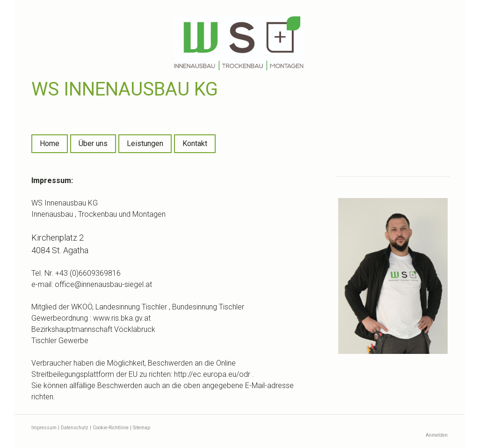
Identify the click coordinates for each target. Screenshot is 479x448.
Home (50, 143)
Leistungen (145, 143)
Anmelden (437, 435)
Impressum (44, 428)
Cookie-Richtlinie (111, 428)
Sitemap (142, 428)
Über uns (93, 143)
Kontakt (195, 143)
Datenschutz (75, 428)
